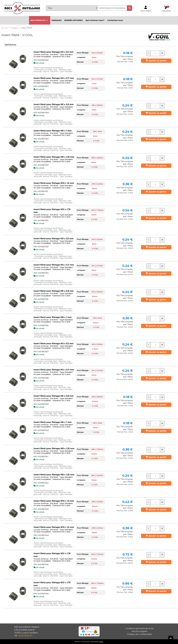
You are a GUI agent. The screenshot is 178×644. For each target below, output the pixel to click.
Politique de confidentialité (140, 634)
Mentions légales (140, 631)
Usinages (14, 28)
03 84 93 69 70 (25, 636)
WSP (101, 642)
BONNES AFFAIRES (74, 20)
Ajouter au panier (156, 61)
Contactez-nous (115, 20)
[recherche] (112, 8)
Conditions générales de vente (140, 628)
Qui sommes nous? (95, 20)
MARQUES (57, 20)
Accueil (5, 28)
